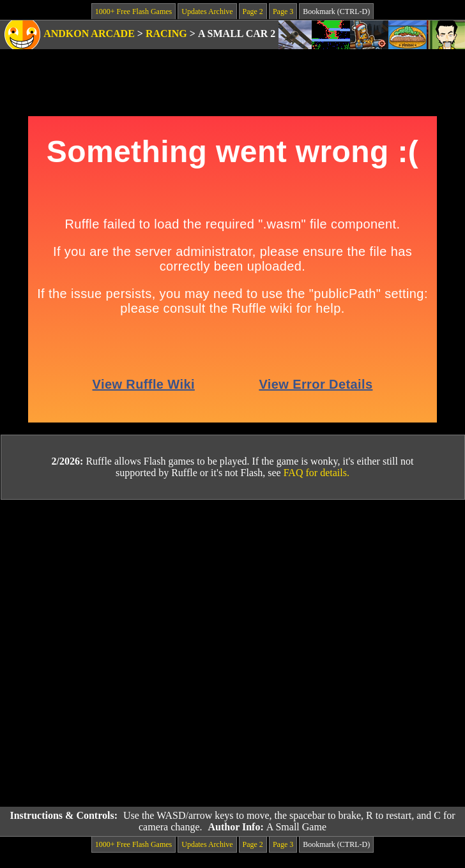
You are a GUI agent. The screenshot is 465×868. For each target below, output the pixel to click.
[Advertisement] (148, 654)
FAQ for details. (316, 473)
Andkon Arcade (89, 34)
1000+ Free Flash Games (133, 11)
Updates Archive (207, 11)
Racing (166, 34)
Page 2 (253, 11)
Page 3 (283, 11)
